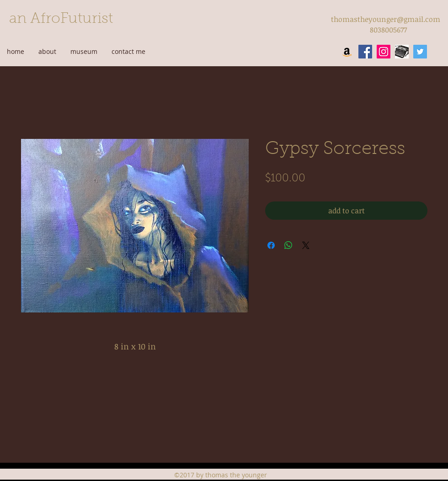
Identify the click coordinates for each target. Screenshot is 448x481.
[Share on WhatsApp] (288, 245)
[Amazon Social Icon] (347, 52)
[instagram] (384, 52)
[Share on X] (306, 245)
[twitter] (420, 52)
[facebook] (365, 52)
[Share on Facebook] (271, 245)
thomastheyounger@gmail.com (386, 19)
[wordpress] (402, 52)
